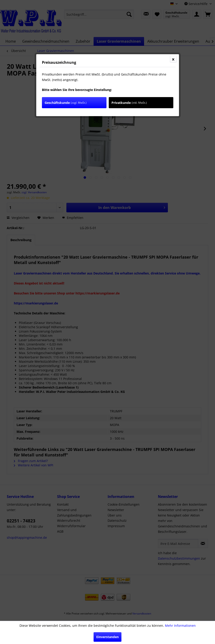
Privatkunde (129, 103)
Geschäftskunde (66, 103)
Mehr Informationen (180, 626)
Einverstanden (107, 637)
